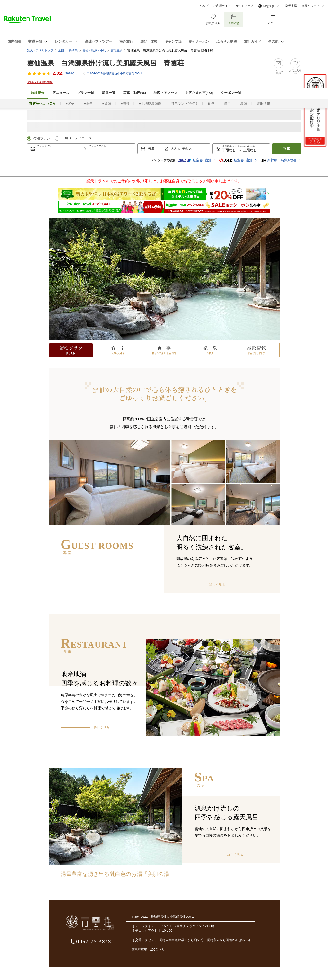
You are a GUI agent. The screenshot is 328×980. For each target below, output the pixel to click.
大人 (174, 149)
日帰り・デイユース (77, 138)
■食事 (88, 104)
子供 (185, 149)
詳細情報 (263, 104)
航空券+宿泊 (195, 160)
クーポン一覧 (231, 93)
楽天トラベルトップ (40, 50)
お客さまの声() (199, 93)
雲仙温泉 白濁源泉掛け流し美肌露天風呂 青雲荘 (106, 63)
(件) (71, 73)
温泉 (227, 104)
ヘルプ (204, 6)
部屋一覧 (109, 93)
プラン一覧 (86, 93)
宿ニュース (61, 93)
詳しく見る (217, 585)
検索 (287, 149)
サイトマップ (244, 6)
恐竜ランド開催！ (185, 104)
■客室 (70, 104)
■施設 (125, 104)
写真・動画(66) (135, 93)
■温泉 (106, 104)
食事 (211, 104)
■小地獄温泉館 (150, 104)
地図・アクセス (166, 93)
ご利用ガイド (222, 6)
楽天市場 (291, 6)
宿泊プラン (42, 138)
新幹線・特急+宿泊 (278, 160)
